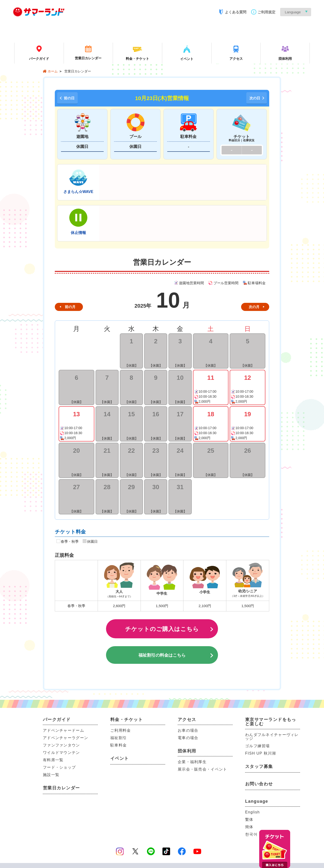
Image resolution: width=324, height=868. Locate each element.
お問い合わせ (259, 784)
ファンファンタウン (61, 745)
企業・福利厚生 (192, 762)
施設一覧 (51, 775)
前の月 (70, 307)
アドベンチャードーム (63, 730)
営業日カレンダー (61, 788)
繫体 (249, 820)
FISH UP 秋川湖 (261, 753)
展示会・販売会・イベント (202, 769)
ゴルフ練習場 (258, 746)
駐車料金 (119, 745)
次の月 (254, 307)
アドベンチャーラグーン (66, 738)
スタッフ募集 (259, 766)
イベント (120, 758)
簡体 (249, 827)
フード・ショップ (59, 767)
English (252, 812)
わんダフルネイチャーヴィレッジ (272, 737)
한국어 (251, 834)
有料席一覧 (53, 760)
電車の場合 (188, 738)
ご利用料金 (121, 730)
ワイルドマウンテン (61, 753)
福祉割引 (119, 738)
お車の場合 (188, 730)
